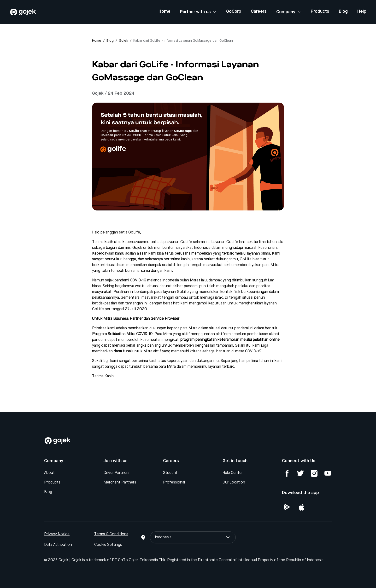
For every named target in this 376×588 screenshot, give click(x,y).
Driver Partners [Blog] (117, 473)
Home (164, 12)
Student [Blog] (170, 473)
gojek (123, 41)
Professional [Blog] (174, 483)
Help (362, 12)
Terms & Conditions (111, 534)
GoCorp (234, 12)
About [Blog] (49, 473)
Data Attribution (58, 545)
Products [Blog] (52, 483)
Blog (343, 12)
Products (320, 12)
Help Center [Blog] (233, 473)
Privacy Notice (57, 534)
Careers (259, 12)
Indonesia (193, 537)
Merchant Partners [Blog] (120, 483)
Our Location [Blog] (234, 483)
